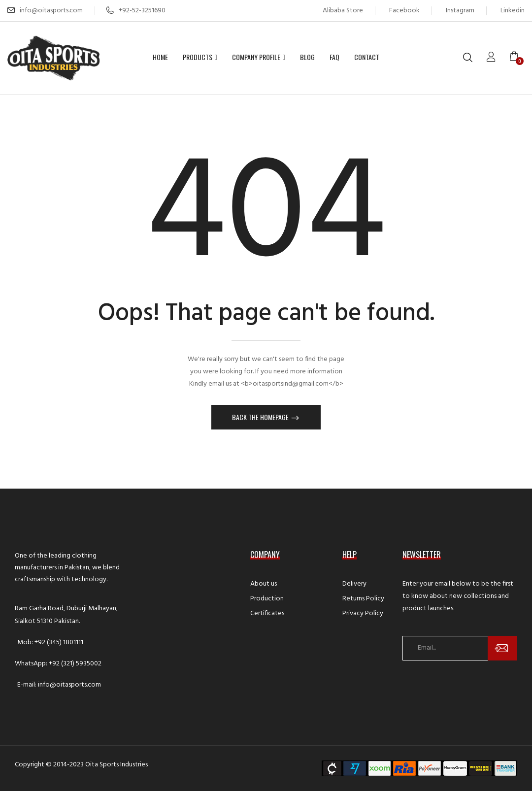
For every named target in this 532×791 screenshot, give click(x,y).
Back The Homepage (261, 417)
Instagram (460, 11)
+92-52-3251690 (136, 11)
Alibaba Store (343, 11)
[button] (517, 58)
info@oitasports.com (51, 11)
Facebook (404, 11)
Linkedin (513, 11)
